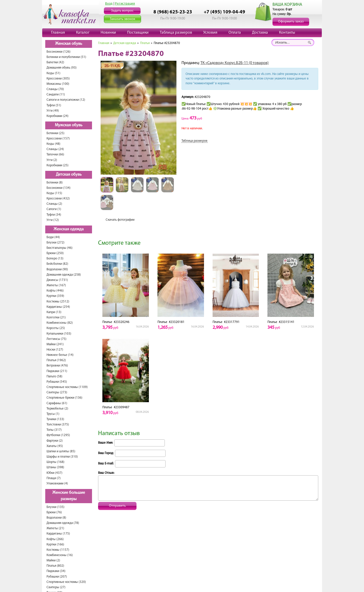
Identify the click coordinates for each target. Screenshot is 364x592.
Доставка (260, 33)
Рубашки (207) (57, 577)
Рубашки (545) (57, 382)
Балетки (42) (55, 62)
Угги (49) (53, 111)
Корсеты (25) (56, 328)
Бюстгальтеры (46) (60, 248)
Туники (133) (55, 419)
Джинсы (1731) (57, 280)
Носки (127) (55, 350)
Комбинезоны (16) (60, 555)
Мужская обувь (69, 125)
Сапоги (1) (54, 209)
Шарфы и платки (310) (62, 457)
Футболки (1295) (58, 435)
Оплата (235, 33)
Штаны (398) (55, 467)
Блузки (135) (55, 507)
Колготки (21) (56, 318)
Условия (210, 33)
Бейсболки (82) (57, 264)
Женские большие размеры (69, 496)
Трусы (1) (53, 414)
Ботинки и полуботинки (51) (66, 57)
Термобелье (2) (57, 409)
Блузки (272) (55, 243)
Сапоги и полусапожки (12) (66, 100)
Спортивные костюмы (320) (66, 582)
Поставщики (138, 33)
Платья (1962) (56, 360)
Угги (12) (53, 220)
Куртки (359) (55, 296)
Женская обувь (69, 44)
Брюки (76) (54, 512)
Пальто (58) (54, 376)
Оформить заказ (291, 22)
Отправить (117, 506)
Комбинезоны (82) (60, 323)
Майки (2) (53, 560)
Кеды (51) (53, 73)
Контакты (287, 33)
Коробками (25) (58, 165)
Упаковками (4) (57, 484)
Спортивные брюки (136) (64, 398)
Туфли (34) (54, 215)
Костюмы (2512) (58, 302)
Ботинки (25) (55, 133)
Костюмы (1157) (58, 550)
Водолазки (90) (57, 269)
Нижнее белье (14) (60, 355)
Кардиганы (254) (58, 307)
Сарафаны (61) (57, 403)
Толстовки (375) (58, 425)
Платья (145, 43)
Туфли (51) (54, 105)
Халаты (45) (55, 446)
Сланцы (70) (55, 89)
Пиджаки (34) (56, 571)
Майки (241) (55, 344)
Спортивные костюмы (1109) (67, 387)
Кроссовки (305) (58, 79)
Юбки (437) (54, 473)
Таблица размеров (176, 33)
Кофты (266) (55, 539)
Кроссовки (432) (58, 199)
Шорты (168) (55, 462)
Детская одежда (125, 43)
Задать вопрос (122, 11)
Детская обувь (69, 175)
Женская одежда (69, 229)
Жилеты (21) (55, 528)
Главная (58, 33)
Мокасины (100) (58, 84)
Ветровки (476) (57, 366)
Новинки (108, 33)
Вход (109, 4)
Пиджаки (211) (57, 371)
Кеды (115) (54, 193)
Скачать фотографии (120, 220)
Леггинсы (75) (56, 339)
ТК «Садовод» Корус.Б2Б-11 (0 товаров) (235, 63)
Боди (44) (53, 237)
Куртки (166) (55, 545)
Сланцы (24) (55, 149)
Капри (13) (54, 312)
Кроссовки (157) (58, 139)
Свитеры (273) (57, 392)
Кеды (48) (53, 144)
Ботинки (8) (55, 183)
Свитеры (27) (56, 587)
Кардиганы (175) (58, 534)
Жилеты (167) (56, 285)
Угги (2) (52, 160)
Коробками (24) (58, 116)
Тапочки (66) (55, 155)
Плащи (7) (54, 478)
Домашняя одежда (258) (64, 275)
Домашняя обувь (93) (62, 68)
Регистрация (125, 4)
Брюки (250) (55, 253)
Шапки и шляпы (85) (61, 451)
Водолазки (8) (56, 518)
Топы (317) (54, 430)
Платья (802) (55, 566)
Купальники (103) (59, 334)
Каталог (83, 33)
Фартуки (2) (55, 441)
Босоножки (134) (59, 188)
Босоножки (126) (59, 52)
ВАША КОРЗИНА (287, 5)
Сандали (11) (56, 95)
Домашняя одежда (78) (63, 523)
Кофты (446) (55, 291)
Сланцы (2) (54, 204)
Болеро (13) (55, 259)
